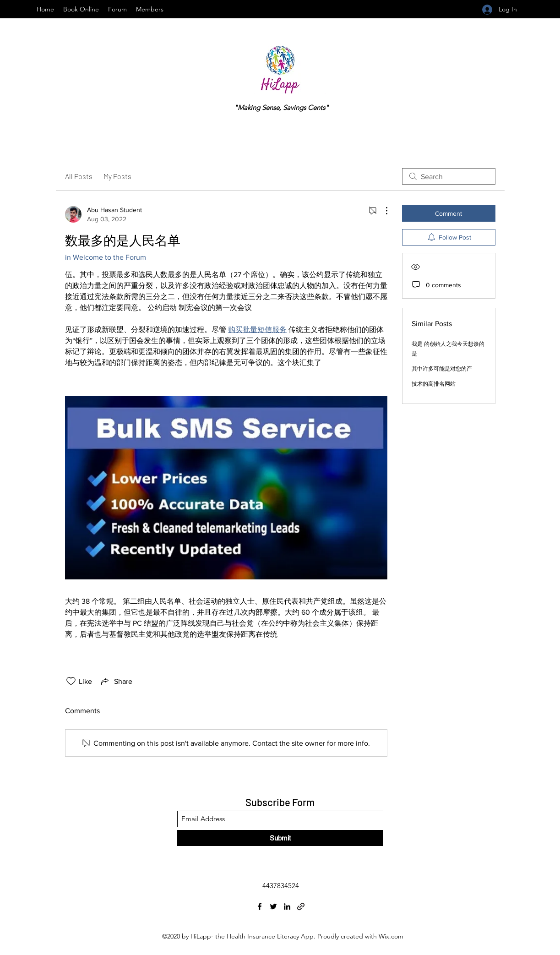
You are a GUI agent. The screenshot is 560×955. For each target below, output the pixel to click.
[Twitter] (273, 906)
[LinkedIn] (287, 906)
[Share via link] (116, 681)
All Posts (79, 176)
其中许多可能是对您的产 (442, 369)
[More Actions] (382, 211)
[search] (449, 176)
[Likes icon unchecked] (71, 681)
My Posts (117, 176)
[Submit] (280, 838)
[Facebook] (260, 906)
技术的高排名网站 (434, 384)
